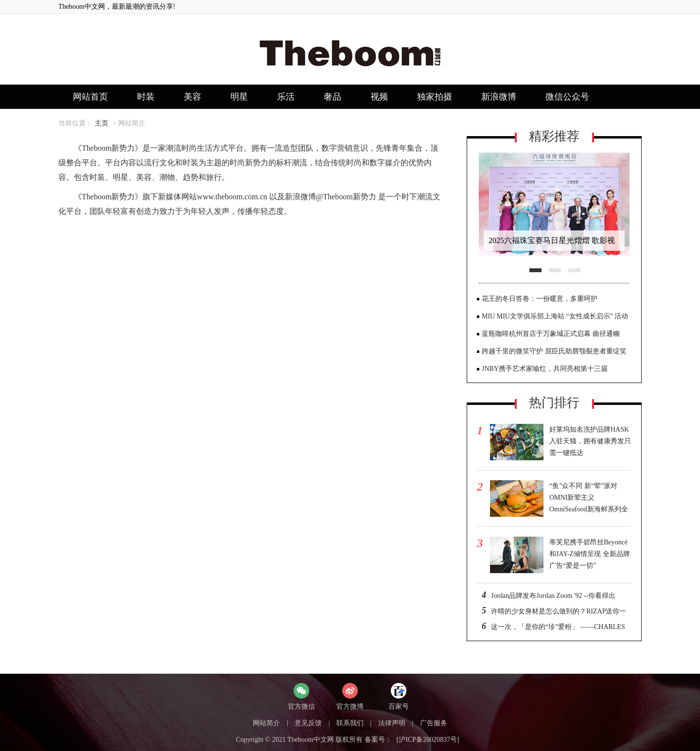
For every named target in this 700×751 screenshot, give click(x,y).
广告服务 (434, 723)
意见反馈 (308, 723)
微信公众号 (567, 97)
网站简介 (266, 723)
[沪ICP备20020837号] (428, 740)
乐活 (286, 97)
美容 (192, 97)
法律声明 (392, 723)
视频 (379, 97)
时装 (146, 97)
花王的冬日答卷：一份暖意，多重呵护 (540, 299)
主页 (102, 123)
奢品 (332, 97)
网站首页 (90, 97)
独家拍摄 (435, 97)
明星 (239, 97)
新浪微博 (499, 97)
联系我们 (350, 723)
